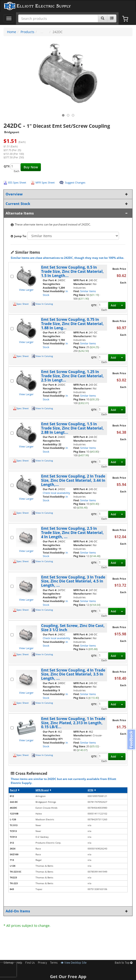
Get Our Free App (68, 977)
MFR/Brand (43, 790)
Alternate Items (67, 213)
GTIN (92, 790)
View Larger (26, 290)
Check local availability (56, 493)
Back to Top (124, 963)
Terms (54, 963)
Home (12, 32)
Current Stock (67, 204)
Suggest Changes (75, 182)
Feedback (131, 739)
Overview (67, 194)
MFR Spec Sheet (45, 182)
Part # (15, 790)
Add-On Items (67, 911)
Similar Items (88, 291)
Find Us (30, 963)
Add (113, 305)
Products (27, 32)
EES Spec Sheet (17, 182)
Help (19, 963)
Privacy (42, 963)
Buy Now (31, 167)
